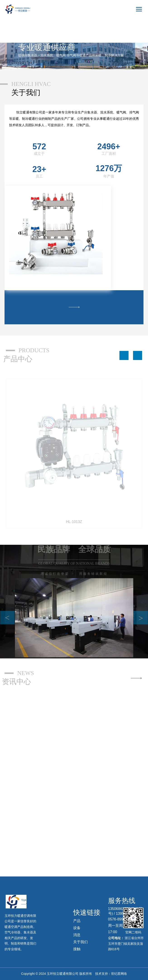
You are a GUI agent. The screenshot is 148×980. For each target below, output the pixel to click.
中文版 (135, 22)
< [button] (7, 617)
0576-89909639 (121, 919)
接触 (77, 949)
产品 (77, 921)
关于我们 (80, 942)
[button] (124, 355)
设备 (77, 928)
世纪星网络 (119, 974)
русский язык (130, 39)
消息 (77, 935)
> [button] (141, 618)
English (134, 31)
